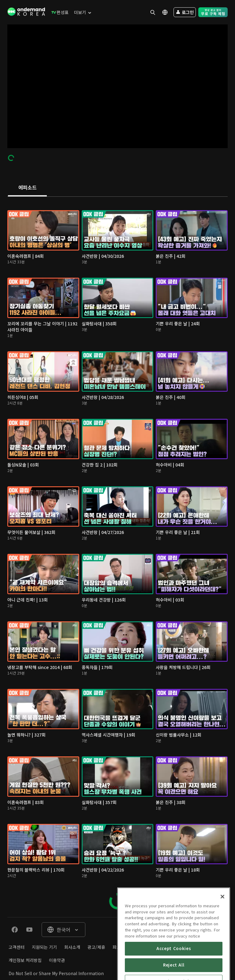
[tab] (27, 188)
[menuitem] (59, 12)
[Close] (222, 923)
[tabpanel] (117, 557)
